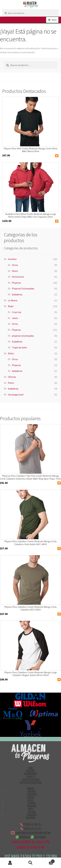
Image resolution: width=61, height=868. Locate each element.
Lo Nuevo (13, 300)
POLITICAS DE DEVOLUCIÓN (31, 783)
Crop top (17, 312)
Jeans (15, 318)
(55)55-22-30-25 (30, 824)
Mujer (11, 306)
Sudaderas (17, 294)
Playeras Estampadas (23, 288)
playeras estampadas (23, 336)
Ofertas (12, 377)
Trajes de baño (19, 347)
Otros (15, 265)
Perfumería (18, 277)
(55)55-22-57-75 (31, 829)
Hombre (12, 259)
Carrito (48, 861)
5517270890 (38, 837)
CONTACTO (31, 777)
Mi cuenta (10, 863)
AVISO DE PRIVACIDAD (31, 780)
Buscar (31, 863)
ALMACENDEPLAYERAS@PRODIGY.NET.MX (30, 833)
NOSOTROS (31, 771)
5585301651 (23, 837)
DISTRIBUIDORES (30, 774)
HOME (30, 768)
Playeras (16, 283)
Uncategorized (16, 395)
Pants (15, 271)
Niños (11, 353)
